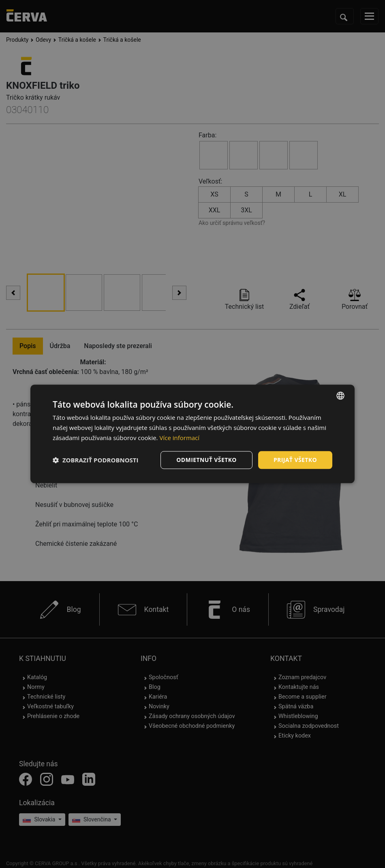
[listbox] (340, 396)
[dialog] (192, 434)
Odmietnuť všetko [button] (206, 460)
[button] (96, 460)
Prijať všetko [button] (295, 460)
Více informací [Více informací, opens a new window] (179, 438)
